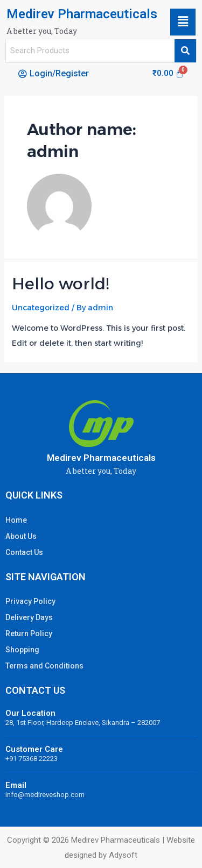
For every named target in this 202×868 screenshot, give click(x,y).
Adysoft (123, 855)
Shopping (22, 650)
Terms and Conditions (44, 666)
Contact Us (24, 552)
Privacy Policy (30, 601)
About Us (21, 536)
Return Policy (29, 634)
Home (16, 520)
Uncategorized (41, 308)
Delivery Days (29, 617)
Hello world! (60, 284)
